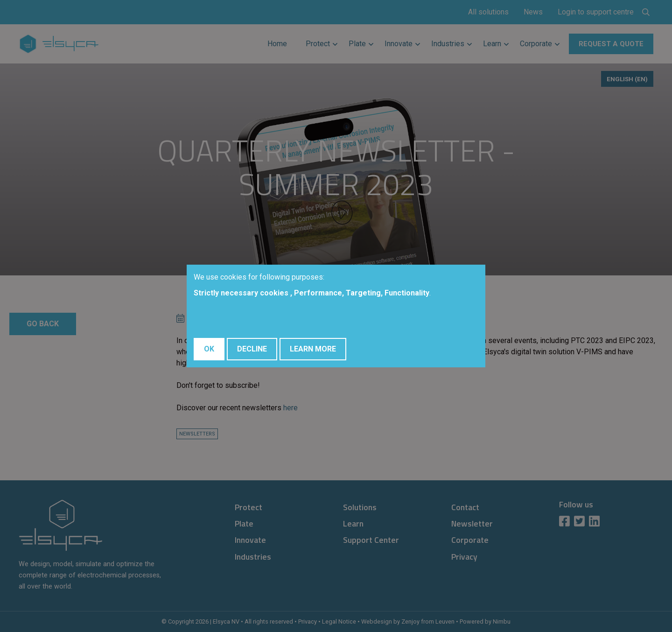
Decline (252, 349)
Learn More (313, 349)
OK (209, 349)
